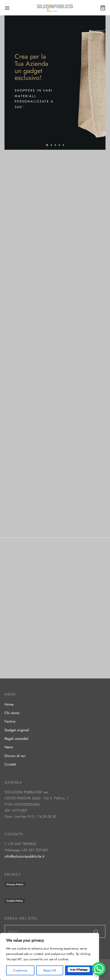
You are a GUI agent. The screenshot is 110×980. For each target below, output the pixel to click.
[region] (49, 956)
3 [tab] (55, 145)
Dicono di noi (15, 756)
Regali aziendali (17, 739)
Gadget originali (17, 730)
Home (9, 704)
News (9, 747)
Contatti (10, 764)
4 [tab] (59, 145)
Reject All (50, 970)
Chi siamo (12, 713)
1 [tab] (47, 145)
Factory (10, 721)
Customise (20, 970)
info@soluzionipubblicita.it (24, 856)
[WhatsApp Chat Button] (99, 969)
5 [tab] (63, 145)
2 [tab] (51, 145)
